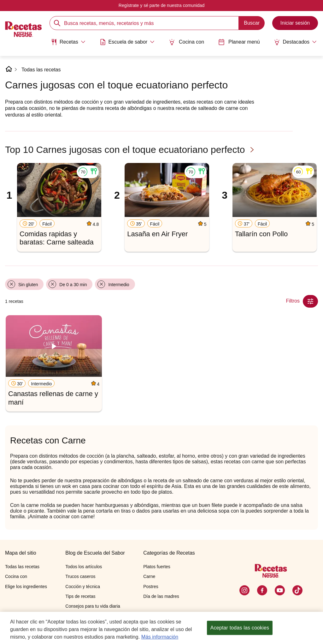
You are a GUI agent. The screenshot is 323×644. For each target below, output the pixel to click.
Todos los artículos (84, 567)
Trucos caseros (80, 576)
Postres (151, 587)
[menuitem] (68, 44)
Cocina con (186, 42)
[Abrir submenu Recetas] (68, 42)
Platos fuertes (157, 567)
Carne (149, 576)
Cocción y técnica (83, 587)
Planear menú (239, 42)
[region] (161, 628)
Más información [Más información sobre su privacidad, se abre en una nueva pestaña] (160, 637)
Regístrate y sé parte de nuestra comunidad (161, 5)
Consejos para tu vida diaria (93, 606)
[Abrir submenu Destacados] (295, 42)
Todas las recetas (41, 70)
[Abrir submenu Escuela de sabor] (127, 42)
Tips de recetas (80, 596)
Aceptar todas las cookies (240, 628)
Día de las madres (161, 596)
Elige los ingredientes (26, 587)
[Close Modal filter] (310, 301)
